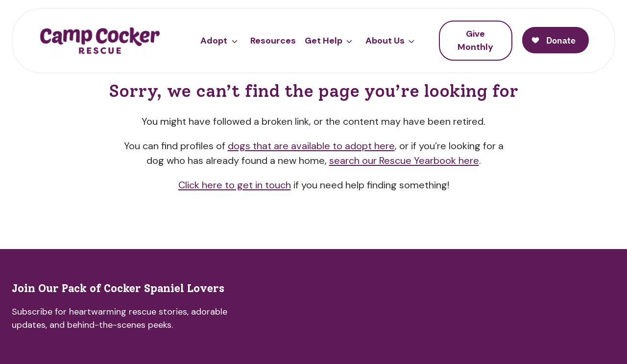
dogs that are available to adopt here (311, 146)
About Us (385, 41)
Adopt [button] (214, 41)
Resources (273, 41)
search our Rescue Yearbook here (404, 160)
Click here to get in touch (235, 185)
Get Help (324, 41)
